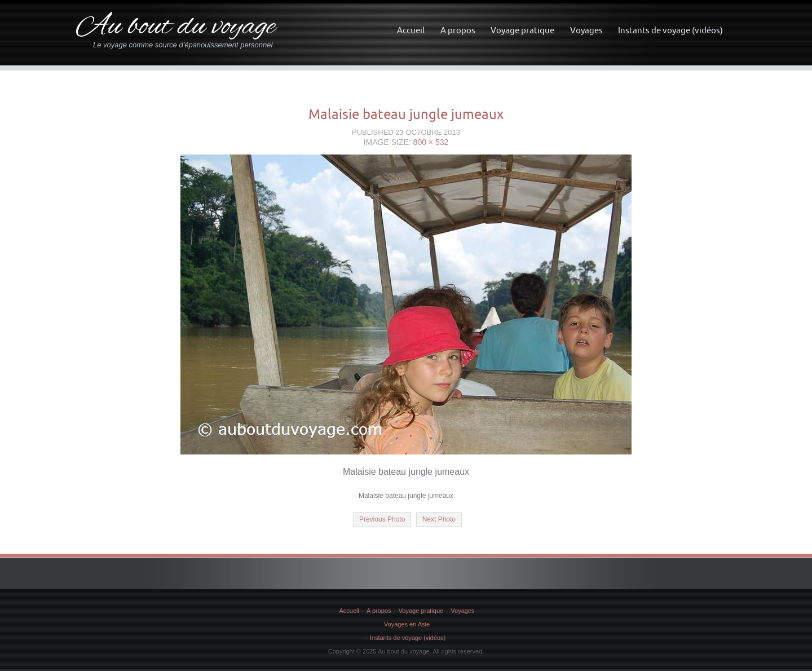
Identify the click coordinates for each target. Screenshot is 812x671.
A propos (458, 30)
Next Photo (439, 519)
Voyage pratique (522, 30)
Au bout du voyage (176, 27)
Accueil (411, 30)
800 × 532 (431, 142)
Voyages (586, 30)
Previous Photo (382, 519)
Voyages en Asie (407, 624)
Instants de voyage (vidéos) (670, 30)
